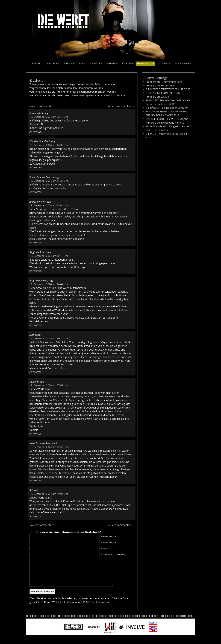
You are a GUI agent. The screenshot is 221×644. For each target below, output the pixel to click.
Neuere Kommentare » (120, 106)
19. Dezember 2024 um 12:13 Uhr (49, 256)
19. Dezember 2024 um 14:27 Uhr (49, 181)
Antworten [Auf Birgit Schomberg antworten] (36, 325)
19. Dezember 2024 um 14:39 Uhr (49, 145)
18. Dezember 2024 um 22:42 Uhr (49, 447)
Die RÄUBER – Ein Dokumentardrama (167, 108)
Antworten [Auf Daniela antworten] (36, 434)
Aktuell (36, 64)
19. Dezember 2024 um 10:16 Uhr (49, 338)
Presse (112, 64)
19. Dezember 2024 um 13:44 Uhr (49, 205)
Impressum (183, 64)
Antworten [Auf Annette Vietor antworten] (36, 242)
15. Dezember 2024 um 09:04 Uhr (49, 494)
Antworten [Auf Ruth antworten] (36, 372)
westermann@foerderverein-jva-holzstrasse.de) (99, 95)
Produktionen (74, 64)
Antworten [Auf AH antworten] (36, 516)
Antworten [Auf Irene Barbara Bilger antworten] (36, 480)
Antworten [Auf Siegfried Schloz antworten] (36, 271)
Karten (127, 64)
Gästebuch (146, 64)
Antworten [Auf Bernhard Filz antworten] (36, 132)
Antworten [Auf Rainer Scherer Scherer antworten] (36, 192)
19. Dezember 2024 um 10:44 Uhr (49, 284)
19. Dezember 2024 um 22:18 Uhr (49, 117)
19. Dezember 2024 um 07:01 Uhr (49, 385)
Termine (96, 64)
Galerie (164, 64)
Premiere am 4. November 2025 (164, 82)
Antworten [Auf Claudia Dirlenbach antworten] (36, 167)
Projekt (53, 64)
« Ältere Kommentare (42, 106)
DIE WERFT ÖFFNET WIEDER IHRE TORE (168, 89)
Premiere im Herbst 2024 (160, 85)
